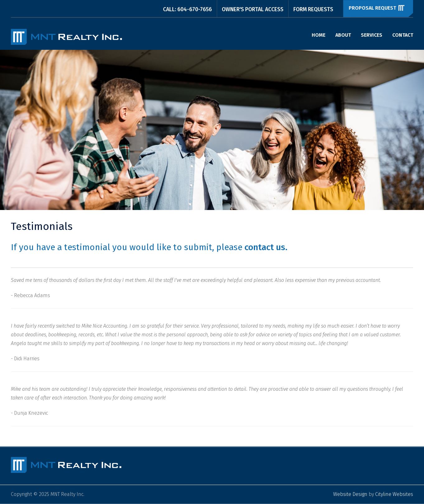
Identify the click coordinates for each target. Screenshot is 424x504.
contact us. (266, 247)
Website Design (350, 494)
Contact (403, 35)
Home (319, 35)
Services (372, 35)
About (343, 35)
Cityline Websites (394, 494)
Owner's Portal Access (253, 9)
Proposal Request (377, 8)
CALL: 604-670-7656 (187, 9)
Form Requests (313, 9)
